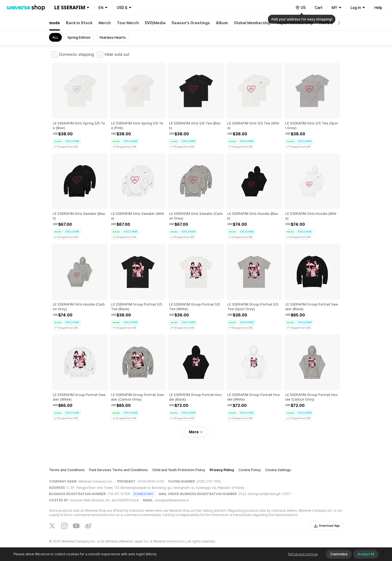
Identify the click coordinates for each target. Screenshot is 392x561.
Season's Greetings (191, 23)
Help (378, 8)
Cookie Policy (250, 470)
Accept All (366, 554)
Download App (327, 526)
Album (222, 23)
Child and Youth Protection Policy (179, 470)
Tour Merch (128, 23)
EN (101, 8)
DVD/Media (155, 23)
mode (55, 23)
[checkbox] (73, 54)
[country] (301, 8)
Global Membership (252, 23)
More (196, 432)
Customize (339, 554)
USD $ (122, 8)
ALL (55, 37)
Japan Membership (295, 23)
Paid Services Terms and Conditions (118, 470)
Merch (105, 23)
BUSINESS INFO (144, 494)
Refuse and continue (303, 554)
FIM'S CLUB (330, 23)
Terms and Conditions (67, 470)
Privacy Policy (222, 470)
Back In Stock (79, 23)
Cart (319, 8)
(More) (151, 554)
